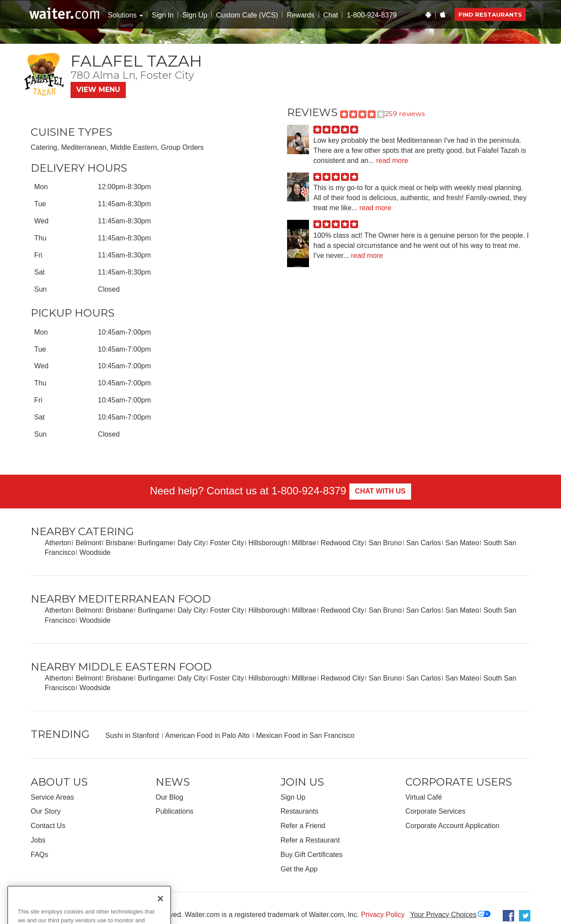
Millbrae (304, 543)
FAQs (39, 855)
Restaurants (299, 811)
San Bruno (385, 543)
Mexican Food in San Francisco (305, 735)
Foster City (227, 543)
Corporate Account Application (452, 826)
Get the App (299, 869)
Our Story (46, 811)
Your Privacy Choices (443, 915)
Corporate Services (435, 811)
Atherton (58, 543)
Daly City (192, 543)
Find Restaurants (490, 14)
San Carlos (424, 543)
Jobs (38, 840)
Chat (331, 15)
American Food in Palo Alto (208, 735)
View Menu (98, 90)
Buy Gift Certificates (311, 855)
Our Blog (169, 797)
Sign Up (195, 15)
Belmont (88, 543)
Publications (174, 811)
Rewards (300, 15)
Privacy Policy (383, 915)
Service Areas (52, 797)
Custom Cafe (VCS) (247, 15)
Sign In (163, 15)
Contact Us (48, 826)
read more (392, 160)
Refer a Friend (303, 826)
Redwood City (343, 543)
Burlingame (155, 543)
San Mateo (462, 543)
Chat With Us (380, 491)
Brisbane (119, 543)
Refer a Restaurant (310, 840)
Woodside (95, 552)
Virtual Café (424, 797)
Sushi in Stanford (132, 735)
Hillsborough (268, 543)
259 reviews (405, 114)
